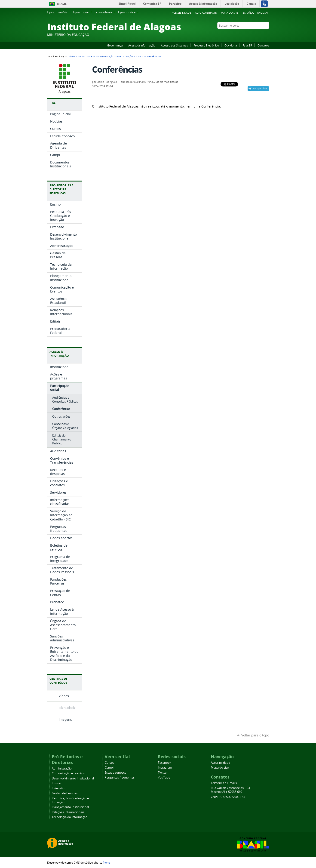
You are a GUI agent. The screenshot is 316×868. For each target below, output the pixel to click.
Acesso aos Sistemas (174, 45)
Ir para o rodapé (129, 12)
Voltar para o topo (255, 735)
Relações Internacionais (68, 812)
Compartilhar (260, 88)
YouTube (249, 34)
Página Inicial (77, 56)
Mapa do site (230, 13)
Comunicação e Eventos (68, 773)
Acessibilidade (181, 13)
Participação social (129, 56)
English (262, 13)
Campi (109, 768)
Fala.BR (247, 45)
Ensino (56, 783)
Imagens (65, 719)
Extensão (58, 788)
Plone (106, 862)
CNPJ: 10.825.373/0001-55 (228, 797)
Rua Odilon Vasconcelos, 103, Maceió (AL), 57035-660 (231, 790)
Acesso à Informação (142, 45)
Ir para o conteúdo (59, 12)
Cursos (109, 763)
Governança (115, 45)
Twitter (261, 34)
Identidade (67, 708)
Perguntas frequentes (120, 777)
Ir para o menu (83, 12)
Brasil (62, 4)
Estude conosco (116, 773)
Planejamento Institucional (70, 807)
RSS (267, 34)
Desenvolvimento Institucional (73, 778)
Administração (62, 768)
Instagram (255, 34)
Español (249, 13)
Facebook (244, 34)
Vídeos (64, 696)
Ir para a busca (106, 12)
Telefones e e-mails (224, 783)
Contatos (263, 45)
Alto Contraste (206, 13)
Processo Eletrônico (206, 45)
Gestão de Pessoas (65, 793)
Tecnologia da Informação (70, 817)
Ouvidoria (231, 45)
